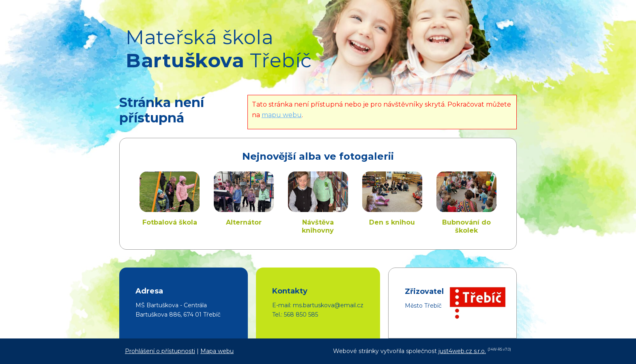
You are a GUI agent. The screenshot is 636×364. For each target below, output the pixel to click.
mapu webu (282, 115)
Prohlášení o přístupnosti (160, 351)
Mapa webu (217, 351)
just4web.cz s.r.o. (462, 351)
